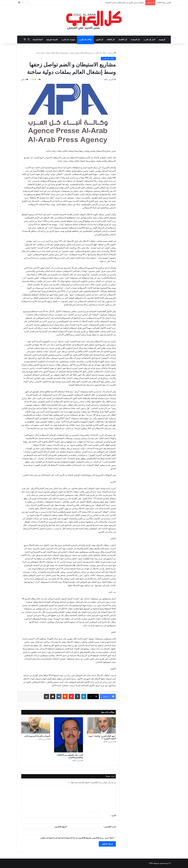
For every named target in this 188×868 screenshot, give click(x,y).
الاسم (113, 816)
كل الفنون (99, 40)
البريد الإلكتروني (109, 827)
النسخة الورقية (52, 40)
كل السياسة (135, 40)
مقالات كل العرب (85, 40)
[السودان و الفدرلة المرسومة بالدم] (36, 725)
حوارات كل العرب (68, 40)
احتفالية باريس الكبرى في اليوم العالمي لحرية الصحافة (125, 3)
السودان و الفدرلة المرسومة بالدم (37, 736)
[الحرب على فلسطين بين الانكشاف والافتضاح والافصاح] (69, 735)
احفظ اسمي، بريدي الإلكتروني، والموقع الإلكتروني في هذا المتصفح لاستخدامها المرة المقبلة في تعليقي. (77, 838)
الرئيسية (162, 40)
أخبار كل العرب (149, 40)
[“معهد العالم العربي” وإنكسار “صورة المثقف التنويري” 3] (101, 725)
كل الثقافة (111, 40)
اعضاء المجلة (38, 40)
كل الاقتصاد (123, 40)
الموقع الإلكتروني (60, 827)
